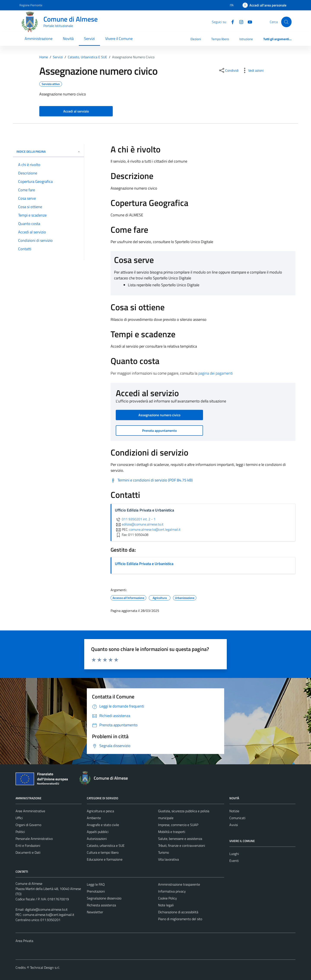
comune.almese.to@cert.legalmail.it (49, 915)
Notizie (234, 811)
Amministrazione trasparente (179, 884)
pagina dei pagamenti (216, 373)
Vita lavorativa (168, 859)
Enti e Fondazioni (28, 845)
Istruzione (246, 39)
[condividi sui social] (228, 70)
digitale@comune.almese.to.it (46, 909)
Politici (20, 832)
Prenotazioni (96, 891)
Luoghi (234, 854)
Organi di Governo (28, 825)
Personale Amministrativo (34, 839)
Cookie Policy (167, 898)
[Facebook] (231, 22)
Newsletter (95, 912)
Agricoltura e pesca (100, 811)
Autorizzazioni (97, 839)
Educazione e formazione (105, 859)
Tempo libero (220, 39)
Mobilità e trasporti (172, 832)
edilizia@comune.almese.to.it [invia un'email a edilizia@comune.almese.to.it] (139, 524)
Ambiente (94, 818)
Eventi (234, 861)
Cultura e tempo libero (103, 852)
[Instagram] (240, 22)
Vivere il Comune (119, 39)
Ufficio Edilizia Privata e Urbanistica (144, 564)
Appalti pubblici (98, 832)
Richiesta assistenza (101, 905)
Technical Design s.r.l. (45, 967)
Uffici (19, 818)
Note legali (166, 905)
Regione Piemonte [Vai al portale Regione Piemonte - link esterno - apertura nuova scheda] (31, 5)
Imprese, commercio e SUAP (178, 825)
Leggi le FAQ (96, 884)
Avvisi (234, 825)
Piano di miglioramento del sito (180, 919)
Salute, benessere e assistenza (180, 839)
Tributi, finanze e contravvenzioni (182, 845)
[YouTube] (248, 22)
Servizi (89, 39)
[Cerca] (286, 22)
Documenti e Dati (28, 852)
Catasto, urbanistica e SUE (106, 845)
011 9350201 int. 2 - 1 (135, 519)
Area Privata (24, 941)
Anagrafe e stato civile (103, 825)
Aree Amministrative (30, 811)
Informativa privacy (172, 891)
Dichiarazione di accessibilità (178, 912)
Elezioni (196, 39)
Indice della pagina (48, 151)
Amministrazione (39, 39)
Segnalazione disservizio (104, 898)
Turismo (163, 852)
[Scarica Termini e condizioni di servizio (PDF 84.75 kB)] (152, 480)
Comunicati (237, 818)
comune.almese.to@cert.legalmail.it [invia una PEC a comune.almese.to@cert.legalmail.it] (155, 529)
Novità (68, 39)
